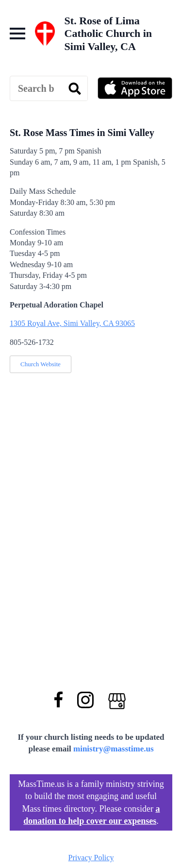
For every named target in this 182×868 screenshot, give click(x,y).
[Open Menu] (17, 34)
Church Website (41, 364)
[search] (75, 89)
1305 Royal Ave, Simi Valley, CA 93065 (72, 323)
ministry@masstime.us (114, 749)
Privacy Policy (91, 858)
